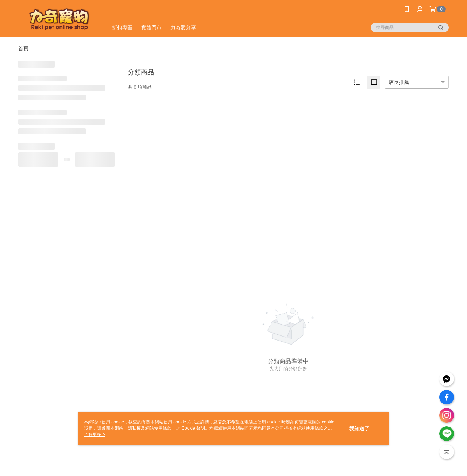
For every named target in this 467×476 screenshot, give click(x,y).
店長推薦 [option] (399, 82)
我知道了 (359, 429)
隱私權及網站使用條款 (150, 428)
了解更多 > (94, 434)
